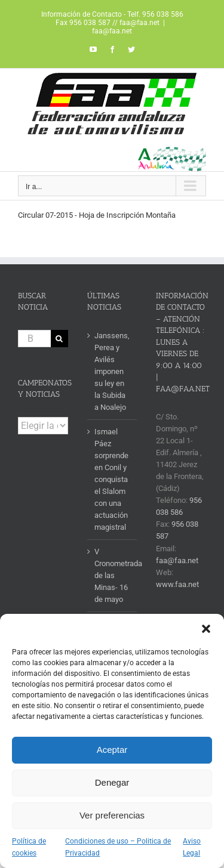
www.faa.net (177, 584)
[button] (206, 629)
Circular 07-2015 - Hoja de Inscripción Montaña (97, 215)
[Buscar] (59, 339)
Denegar (112, 782)
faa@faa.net (112, 31)
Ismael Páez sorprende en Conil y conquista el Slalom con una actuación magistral (111, 479)
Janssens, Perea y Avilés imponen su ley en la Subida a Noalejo (112, 371)
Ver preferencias (112, 815)
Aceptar (112, 750)
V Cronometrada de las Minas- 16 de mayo (113, 575)
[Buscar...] (34, 339)
